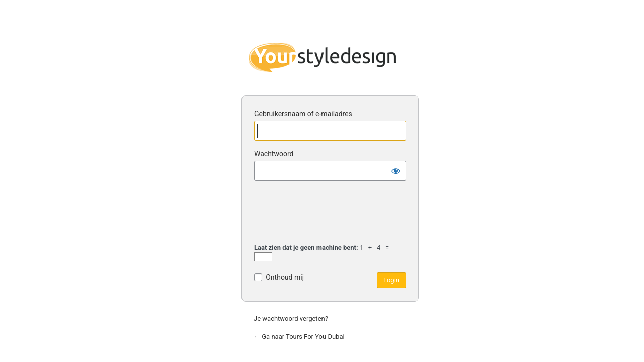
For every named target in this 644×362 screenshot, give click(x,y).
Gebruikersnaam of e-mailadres (303, 114)
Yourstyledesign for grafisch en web (322, 57)
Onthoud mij (285, 277)
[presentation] (331, 214)
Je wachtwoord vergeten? (291, 319)
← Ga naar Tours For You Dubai (299, 337)
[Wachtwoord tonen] (396, 171)
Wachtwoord (274, 154)
